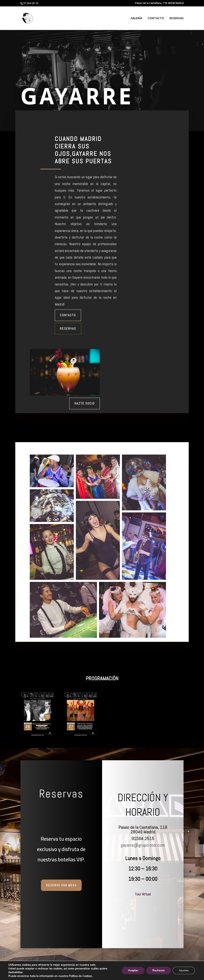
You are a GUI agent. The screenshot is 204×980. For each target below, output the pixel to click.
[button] (52, 471)
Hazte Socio (85, 403)
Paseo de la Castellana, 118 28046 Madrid (159, 3)
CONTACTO (156, 18)
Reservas (68, 329)
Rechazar (158, 970)
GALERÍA (136, 18)
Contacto (68, 315)
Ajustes (183, 970)
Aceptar (132, 970)
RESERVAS (177, 18)
